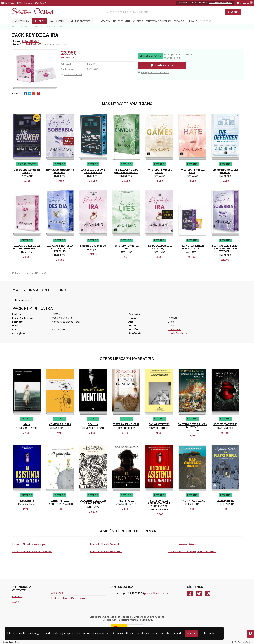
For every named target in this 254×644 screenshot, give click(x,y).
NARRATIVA (33, 44)
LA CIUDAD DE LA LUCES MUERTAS (192, 426)
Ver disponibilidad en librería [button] (153, 72)
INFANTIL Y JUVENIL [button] (122, 21)
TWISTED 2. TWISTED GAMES (159, 171)
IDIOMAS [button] (193, 21)
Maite (27, 424)
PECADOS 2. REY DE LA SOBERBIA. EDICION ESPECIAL (225, 248)
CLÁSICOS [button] (138, 21)
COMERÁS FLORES (60, 424)
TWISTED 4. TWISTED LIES (126, 247)
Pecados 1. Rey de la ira (93, 246)
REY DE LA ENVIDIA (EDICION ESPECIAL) (126, 171)
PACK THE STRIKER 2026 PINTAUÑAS (192, 247)
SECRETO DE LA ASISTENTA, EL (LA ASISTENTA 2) (159, 503)
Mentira (93, 424)
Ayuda (16, 602)
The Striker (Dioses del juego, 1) (27, 171)
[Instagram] (208, 594)
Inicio (16, 26)
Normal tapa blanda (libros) (66, 322)
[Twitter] (199, 594)
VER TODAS (206, 21)
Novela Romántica (55, 44)
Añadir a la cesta (162, 65)
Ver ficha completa (71, 74)
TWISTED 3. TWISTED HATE (192, 171)
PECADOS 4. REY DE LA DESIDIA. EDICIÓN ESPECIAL (60, 248)
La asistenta (27, 501)
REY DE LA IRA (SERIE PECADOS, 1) (159, 247)
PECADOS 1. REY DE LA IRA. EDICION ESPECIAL (27, 247)
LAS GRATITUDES (159, 424)
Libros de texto (81, 21)
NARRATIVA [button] (105, 21)
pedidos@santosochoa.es (220, 2)
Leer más (209, 633)
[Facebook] (190, 594)
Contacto (17, 596)
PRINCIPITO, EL (60, 501)
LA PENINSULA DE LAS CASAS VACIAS (93, 502)
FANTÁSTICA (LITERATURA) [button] (159, 21)
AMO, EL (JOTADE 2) (225, 424)
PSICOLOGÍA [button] (180, 21)
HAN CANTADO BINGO (192, 501)
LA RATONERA (225, 501)
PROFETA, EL (126, 501)
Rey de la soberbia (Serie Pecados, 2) (60, 171)
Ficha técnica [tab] (22, 300)
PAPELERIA (22, 21)
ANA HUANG (30, 41)
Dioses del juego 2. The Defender (225, 171)
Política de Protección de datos (68, 598)
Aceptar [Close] (191, 633)
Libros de (29, 544)
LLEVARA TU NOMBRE (126, 424)
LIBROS (40, 21)
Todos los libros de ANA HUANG (29, 273)
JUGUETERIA (58, 21)
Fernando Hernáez (245, 642)
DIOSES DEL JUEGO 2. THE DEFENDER (93, 171)
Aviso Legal (57, 593)
